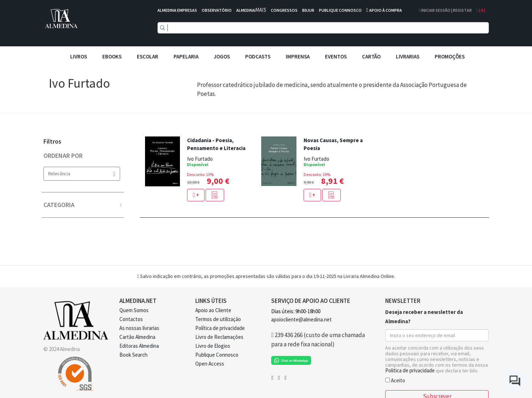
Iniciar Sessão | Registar (445, 10)
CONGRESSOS (284, 10)
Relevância (82, 174)
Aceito (395, 380)
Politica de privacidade (410, 370)
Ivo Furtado (200, 159)
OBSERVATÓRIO (217, 10)
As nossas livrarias (139, 328)
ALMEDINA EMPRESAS (177, 10)
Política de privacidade (220, 328)
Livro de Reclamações (219, 337)
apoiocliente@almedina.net (301, 319)
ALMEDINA (251, 10)
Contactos (131, 319)
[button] (215, 195)
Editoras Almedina (139, 346)
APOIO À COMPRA (386, 10)
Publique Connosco (217, 355)
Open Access (210, 364)
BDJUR (308, 10)
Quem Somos (134, 310)
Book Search (133, 355)
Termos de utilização (218, 319)
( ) (481, 10)
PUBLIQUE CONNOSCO (340, 10)
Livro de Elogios (213, 346)
